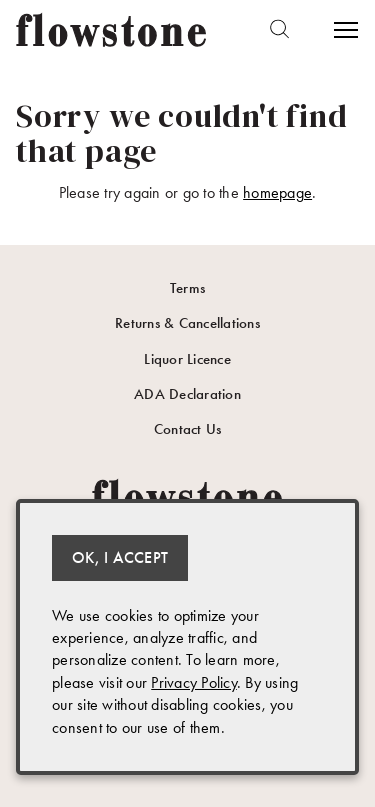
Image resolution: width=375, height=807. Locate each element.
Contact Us (188, 429)
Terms (187, 288)
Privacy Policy (194, 682)
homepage (277, 192)
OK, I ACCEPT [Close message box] (120, 557)
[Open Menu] (344, 30)
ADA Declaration (187, 394)
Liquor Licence (187, 359)
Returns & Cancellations (187, 323)
